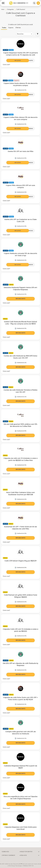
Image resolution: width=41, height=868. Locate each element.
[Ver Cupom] (20, 61)
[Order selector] (25, 34)
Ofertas (18, 28)
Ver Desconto (20, 299)
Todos (4, 28)
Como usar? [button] (6, 65)
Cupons (11, 28)
